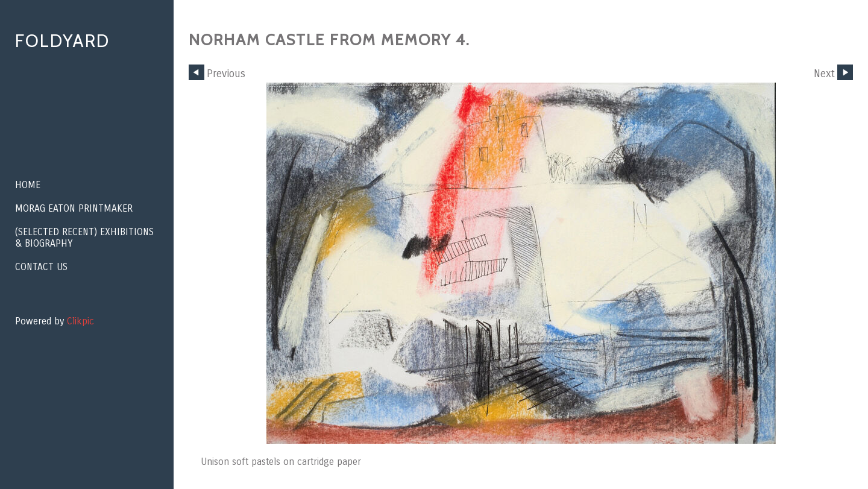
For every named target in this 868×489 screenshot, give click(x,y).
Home (28, 185)
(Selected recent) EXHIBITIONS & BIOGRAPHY (84, 238)
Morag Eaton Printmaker (74, 208)
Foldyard (62, 41)
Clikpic (80, 321)
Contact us (41, 267)
